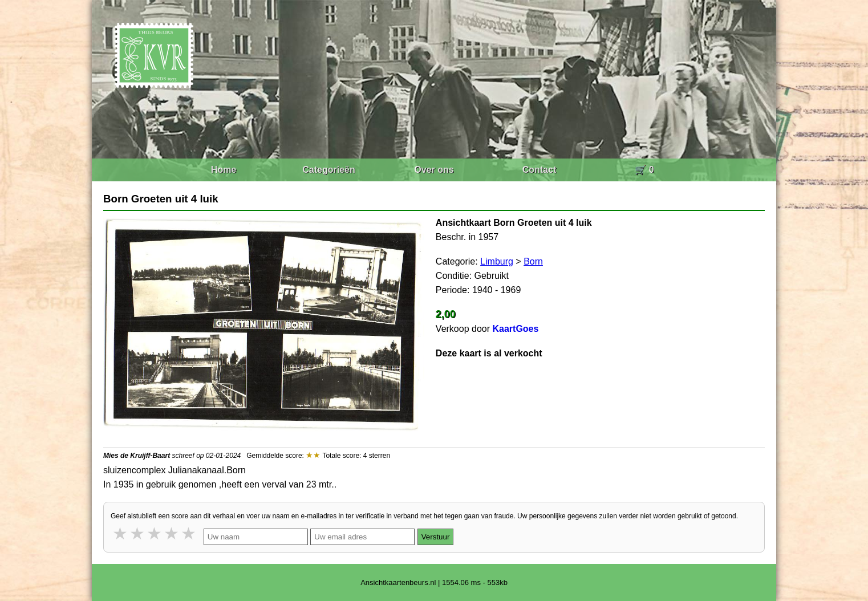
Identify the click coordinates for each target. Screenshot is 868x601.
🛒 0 (644, 170)
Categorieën (328, 170)
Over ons (434, 170)
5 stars (189, 533)
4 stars (172, 533)
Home (224, 170)
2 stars (138, 533)
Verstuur (436, 537)
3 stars (155, 533)
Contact (540, 170)
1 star (121, 533)
